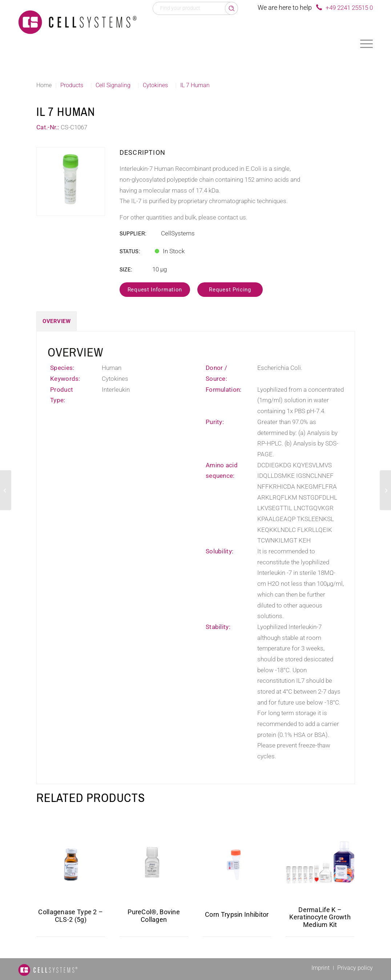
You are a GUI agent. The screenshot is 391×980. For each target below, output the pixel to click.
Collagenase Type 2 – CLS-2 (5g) (70, 916)
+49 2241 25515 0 (349, 8)
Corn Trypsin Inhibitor (237, 914)
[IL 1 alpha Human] (6, 490)
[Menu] (366, 44)
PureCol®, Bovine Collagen (154, 916)
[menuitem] (366, 44)
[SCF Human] (385, 490)
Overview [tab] (57, 321)
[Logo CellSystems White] (77, 22)
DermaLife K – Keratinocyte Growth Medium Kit (320, 917)
